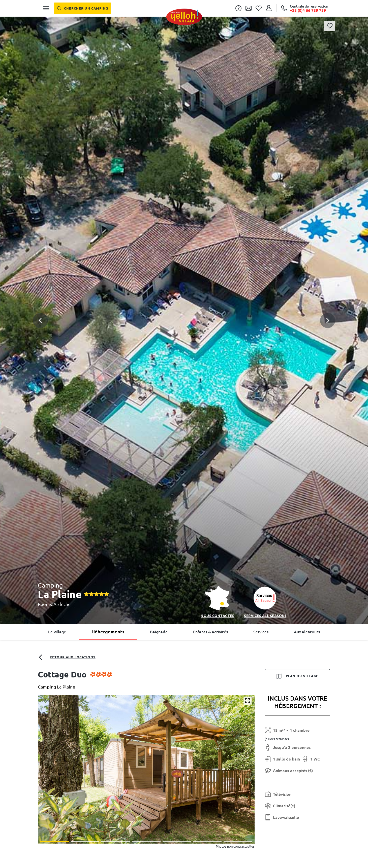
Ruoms (45, 604)
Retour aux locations (67, 657)
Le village (57, 632)
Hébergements (108, 632)
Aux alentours (307, 632)
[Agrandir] (248, 701)
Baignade (159, 632)
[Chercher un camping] (83, 8)
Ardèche (62, 604)
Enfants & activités (210, 632)
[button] (184, 299)
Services (261, 632)
